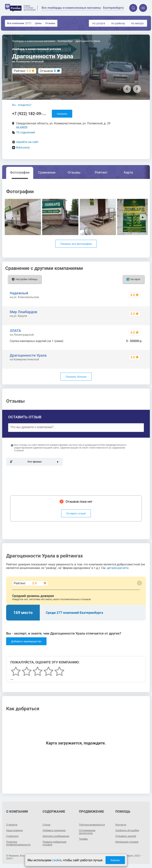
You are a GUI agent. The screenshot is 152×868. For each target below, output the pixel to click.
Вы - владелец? (22, 105)
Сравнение (47, 172)
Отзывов (48, 71)
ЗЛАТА (15, 331)
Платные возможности (92, 825)
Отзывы (50, 23)
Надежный (19, 293)
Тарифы (83, 839)
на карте (22, 127)
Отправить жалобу (126, 836)
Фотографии (20, 172)
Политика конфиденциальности (18, 843)
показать (62, 114)
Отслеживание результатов (87, 832)
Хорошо (115, 860)
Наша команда (14, 830)
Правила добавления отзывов (54, 843)
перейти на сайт (27, 142)
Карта (128, 172)
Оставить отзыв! (76, 513)
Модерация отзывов (127, 842)
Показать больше (76, 377)
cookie (57, 860)
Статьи (46, 825)
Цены (38, 23)
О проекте (12, 825)
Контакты (121, 825)
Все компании (19, 23)
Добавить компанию (54, 830)
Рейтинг (101, 172)
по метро (137, 23)
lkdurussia (23, 147)
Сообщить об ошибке (127, 830)
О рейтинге (12, 836)
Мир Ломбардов (23, 312)
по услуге (99, 23)
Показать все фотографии (76, 244)
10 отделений (25, 132)
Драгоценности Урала (28, 355)
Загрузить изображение (56, 836)
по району (118, 23)
